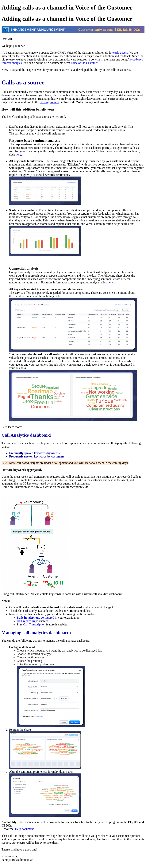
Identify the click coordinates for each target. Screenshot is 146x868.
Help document (24, 829)
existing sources (50, 102)
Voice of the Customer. (85, 63)
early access (121, 53)
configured (35, 618)
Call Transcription (34, 624)
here (18, 155)
